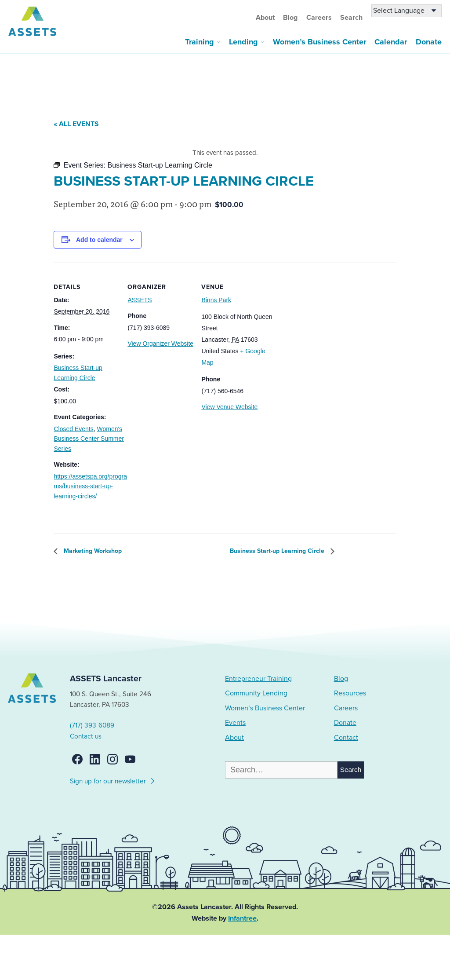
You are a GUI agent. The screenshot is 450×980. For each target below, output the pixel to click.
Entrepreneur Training (258, 679)
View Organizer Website (160, 344)
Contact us (86, 736)
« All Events (76, 124)
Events (235, 723)
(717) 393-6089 (92, 725)
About (265, 18)
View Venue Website (229, 407)
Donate (429, 42)
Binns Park (216, 300)
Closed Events (73, 429)
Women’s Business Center (319, 42)
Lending (243, 42)
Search (351, 18)
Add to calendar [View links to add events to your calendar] (99, 240)
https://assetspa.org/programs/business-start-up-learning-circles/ (90, 486)
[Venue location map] (321, 323)
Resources (350, 693)
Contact (346, 738)
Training (200, 42)
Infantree (242, 918)
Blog (290, 18)
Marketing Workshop (92, 551)
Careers (319, 18)
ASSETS (140, 300)
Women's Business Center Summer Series (89, 439)
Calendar (391, 42)
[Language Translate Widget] (406, 11)
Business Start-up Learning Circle (278, 551)
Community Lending (256, 693)
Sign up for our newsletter (113, 780)
